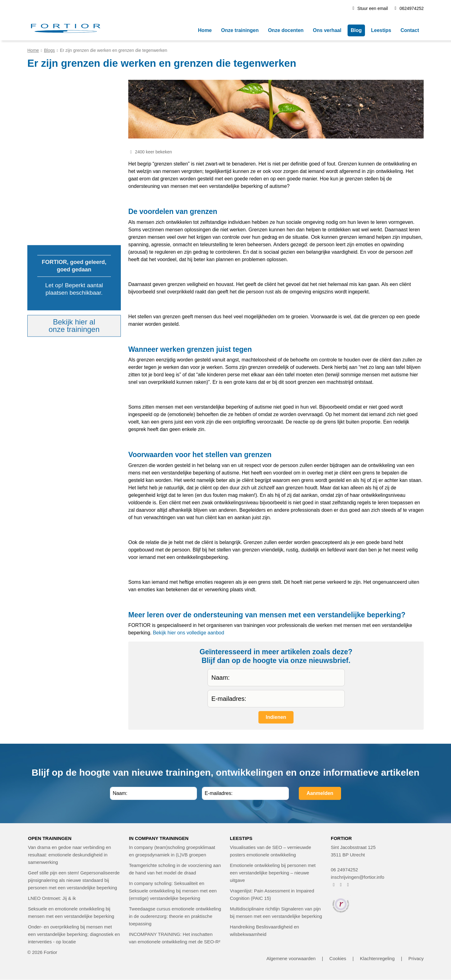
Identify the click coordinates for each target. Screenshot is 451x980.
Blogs (50, 50)
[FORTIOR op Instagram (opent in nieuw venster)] (341, 885)
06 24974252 (344, 870)
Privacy (416, 958)
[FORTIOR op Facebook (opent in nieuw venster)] (334, 885)
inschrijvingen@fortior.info (358, 877)
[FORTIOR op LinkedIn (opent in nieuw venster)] (348, 885)
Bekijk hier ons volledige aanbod (188, 633)
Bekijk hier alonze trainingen (74, 326)
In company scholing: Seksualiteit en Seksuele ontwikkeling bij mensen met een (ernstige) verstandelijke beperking (173, 891)
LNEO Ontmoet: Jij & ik (52, 898)
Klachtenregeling (377, 958)
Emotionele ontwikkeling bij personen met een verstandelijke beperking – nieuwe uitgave (273, 873)
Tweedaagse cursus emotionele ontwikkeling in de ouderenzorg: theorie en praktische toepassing (175, 916)
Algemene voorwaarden (291, 958)
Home (33, 50)
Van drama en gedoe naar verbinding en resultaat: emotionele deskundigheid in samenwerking (69, 855)
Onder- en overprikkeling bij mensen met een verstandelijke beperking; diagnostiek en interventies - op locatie (74, 934)
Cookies (338, 958)
